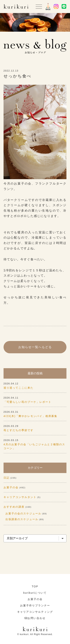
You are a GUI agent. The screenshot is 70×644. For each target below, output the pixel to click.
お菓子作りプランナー (35, 605)
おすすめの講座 (14, 507)
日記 (7, 478)
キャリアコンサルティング (35, 612)
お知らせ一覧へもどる (35, 347)
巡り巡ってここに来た (18, 388)
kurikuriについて (35, 593)
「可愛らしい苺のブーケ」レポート (27, 402)
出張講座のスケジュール (22, 519)
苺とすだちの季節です (18, 430)
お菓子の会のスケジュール (23, 513)
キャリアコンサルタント (20, 497)
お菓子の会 (11, 487)
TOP (35, 586)
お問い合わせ (37, 618)
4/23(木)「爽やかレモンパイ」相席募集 (31, 416)
